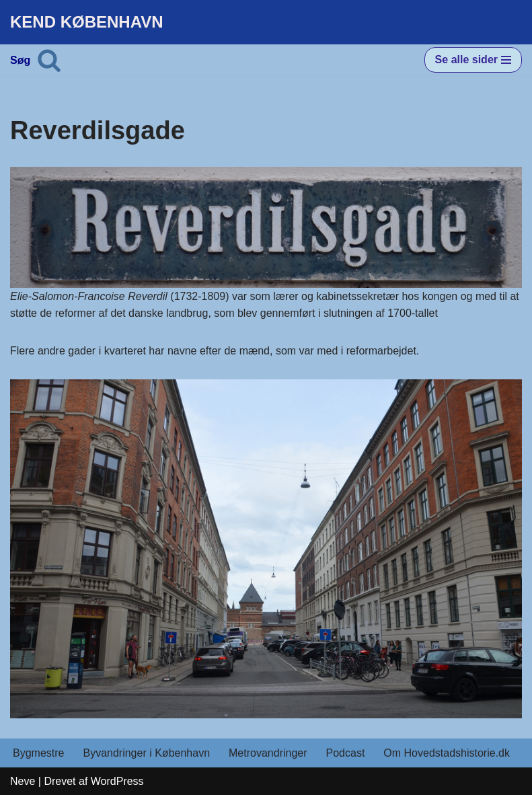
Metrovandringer (268, 753)
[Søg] (49, 60)
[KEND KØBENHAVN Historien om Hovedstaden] (87, 22)
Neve (23, 781)
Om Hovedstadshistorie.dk (447, 753)
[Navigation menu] (473, 60)
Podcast (346, 753)
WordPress (117, 781)
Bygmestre (38, 753)
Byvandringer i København (146, 753)
